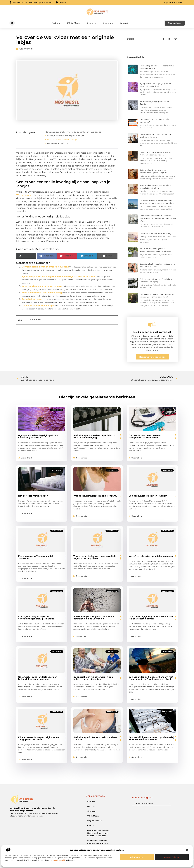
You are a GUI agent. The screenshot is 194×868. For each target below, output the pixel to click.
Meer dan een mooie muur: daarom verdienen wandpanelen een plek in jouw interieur (158, 218)
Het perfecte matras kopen (33, 496)
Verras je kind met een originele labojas (66, 136)
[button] (187, 850)
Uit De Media (74, 23)
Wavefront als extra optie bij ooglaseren (151, 556)
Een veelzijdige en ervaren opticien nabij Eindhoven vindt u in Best (151, 738)
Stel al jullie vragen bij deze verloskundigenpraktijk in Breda (36, 618)
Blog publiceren (95, 821)
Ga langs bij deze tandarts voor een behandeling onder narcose (38, 678)
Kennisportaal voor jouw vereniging (42, 286)
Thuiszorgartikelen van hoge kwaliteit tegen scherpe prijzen (95, 557)
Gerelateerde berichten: (58, 143)
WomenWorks (24, 195)
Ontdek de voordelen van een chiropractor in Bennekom (145, 436)
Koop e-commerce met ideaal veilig (42, 293)
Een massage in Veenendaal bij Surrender (36, 557)
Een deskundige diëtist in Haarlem (148, 496)
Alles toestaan (137, 857)
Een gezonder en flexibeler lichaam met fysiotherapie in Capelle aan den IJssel (151, 678)
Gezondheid (26, 49)
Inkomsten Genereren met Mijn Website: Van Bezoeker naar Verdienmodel (97, 845)
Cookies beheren (172, 857)
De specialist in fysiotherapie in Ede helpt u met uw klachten (93, 678)
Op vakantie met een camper (38, 305)
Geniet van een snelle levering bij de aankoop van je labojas (73, 132)
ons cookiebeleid (58, 860)
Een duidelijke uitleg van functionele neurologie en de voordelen (94, 618)
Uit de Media (93, 816)
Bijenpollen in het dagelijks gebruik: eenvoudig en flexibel (38, 436)
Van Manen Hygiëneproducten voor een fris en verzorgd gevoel (151, 618)
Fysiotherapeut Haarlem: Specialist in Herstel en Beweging (94, 436)
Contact (124, 23)
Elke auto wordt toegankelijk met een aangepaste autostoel (39, 738)
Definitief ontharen (32, 299)
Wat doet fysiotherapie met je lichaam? (95, 496)
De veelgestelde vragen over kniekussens (45, 267)
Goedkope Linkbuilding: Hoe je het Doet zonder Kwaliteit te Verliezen (98, 833)
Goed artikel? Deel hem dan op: (62, 139)
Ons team (108, 23)
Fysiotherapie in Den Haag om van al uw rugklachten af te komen (59, 276)
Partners (56, 23)
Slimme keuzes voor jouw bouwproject (157, 233)
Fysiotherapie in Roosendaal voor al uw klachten (95, 738)
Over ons (91, 23)
